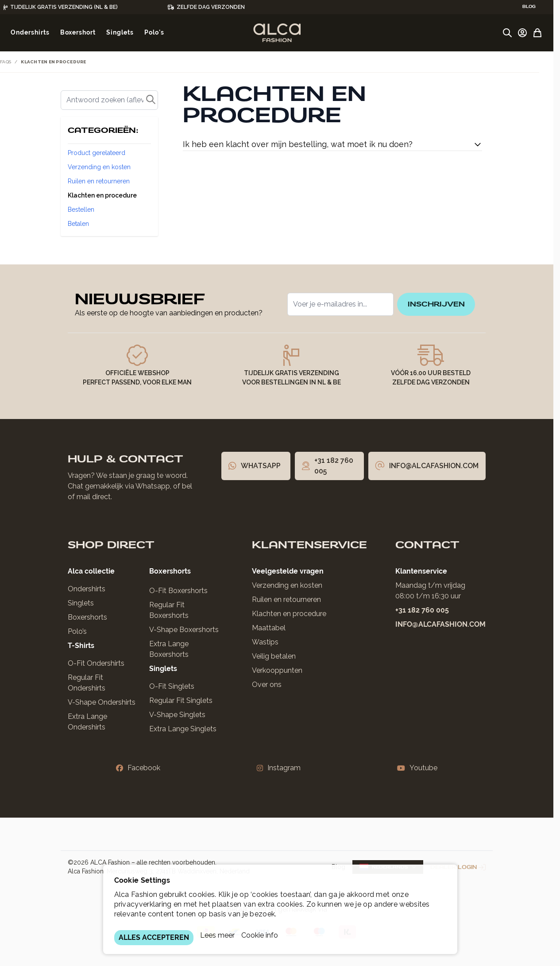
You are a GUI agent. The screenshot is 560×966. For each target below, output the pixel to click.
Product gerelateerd (97, 153)
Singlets (81, 603)
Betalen (78, 224)
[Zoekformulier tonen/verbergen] (507, 33)
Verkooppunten (277, 670)
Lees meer (217, 935)
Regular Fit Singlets (181, 700)
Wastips (265, 642)
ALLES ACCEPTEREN (154, 937)
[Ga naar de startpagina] (277, 33)
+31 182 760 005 (422, 610)
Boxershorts (87, 617)
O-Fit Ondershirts (96, 663)
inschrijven (432, 304)
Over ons (267, 685)
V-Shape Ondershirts (102, 702)
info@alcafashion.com (440, 624)
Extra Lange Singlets (183, 729)
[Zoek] (109, 100)
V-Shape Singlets (177, 715)
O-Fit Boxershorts (178, 591)
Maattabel (269, 628)
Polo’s (77, 631)
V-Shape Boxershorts (184, 630)
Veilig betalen (274, 656)
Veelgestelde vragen (288, 571)
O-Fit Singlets (172, 686)
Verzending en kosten (99, 167)
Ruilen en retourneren (99, 181)
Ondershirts (87, 589)
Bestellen (81, 209)
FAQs (6, 62)
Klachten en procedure (102, 195)
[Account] (522, 33)
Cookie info (260, 935)
